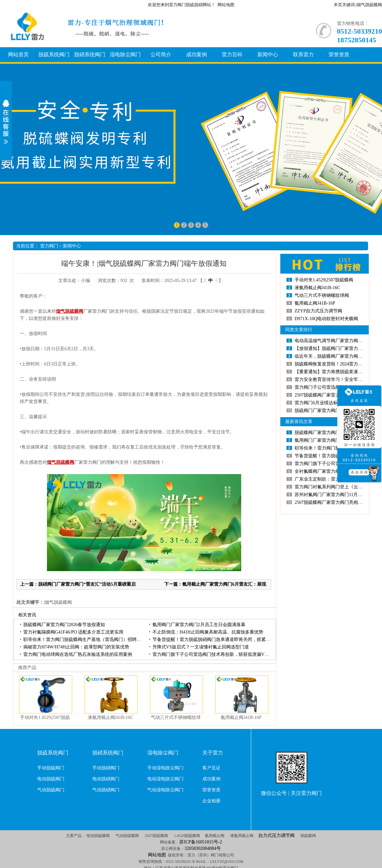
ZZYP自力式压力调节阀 (318, 311)
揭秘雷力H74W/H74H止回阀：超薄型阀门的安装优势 (76, 647)
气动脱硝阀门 (106, 790)
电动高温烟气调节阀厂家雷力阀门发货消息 (338, 341)
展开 (6, 122)
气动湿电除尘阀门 (165, 790)
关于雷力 (213, 753)
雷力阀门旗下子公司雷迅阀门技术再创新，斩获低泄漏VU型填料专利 (221, 654)
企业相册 (211, 801)
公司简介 (161, 54)
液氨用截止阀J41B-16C (111, 717)
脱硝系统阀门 (90, 54)
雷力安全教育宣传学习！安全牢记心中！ (335, 380)
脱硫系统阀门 (54, 54)
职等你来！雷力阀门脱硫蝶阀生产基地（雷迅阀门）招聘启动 (84, 640)
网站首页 (18, 54)
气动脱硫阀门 (51, 790)
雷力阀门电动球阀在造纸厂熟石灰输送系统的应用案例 (78, 654)
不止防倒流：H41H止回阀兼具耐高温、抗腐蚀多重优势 (208, 632)
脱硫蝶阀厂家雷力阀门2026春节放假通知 (64, 625)
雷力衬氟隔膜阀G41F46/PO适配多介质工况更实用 (73, 632)
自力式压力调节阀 (276, 835)
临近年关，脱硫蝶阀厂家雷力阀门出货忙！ (338, 356)
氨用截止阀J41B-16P (241, 717)
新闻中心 (268, 54)
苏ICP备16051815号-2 (201, 842)
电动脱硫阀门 (51, 779)
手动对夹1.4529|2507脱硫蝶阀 (324, 280)
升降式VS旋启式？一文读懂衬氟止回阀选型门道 (201, 647)
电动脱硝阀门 (106, 779)
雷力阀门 (49, 246)
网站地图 (226, 5)
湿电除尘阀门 (125, 54)
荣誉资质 (339, 54)
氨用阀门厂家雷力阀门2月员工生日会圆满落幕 (199, 625)
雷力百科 (232, 54)
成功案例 (197, 54)
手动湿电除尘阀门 (165, 768)
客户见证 (211, 768)
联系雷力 (303, 54)
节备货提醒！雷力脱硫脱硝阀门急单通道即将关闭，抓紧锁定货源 (218, 640)
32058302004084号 (203, 848)
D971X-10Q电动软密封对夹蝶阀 (326, 319)
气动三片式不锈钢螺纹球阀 (322, 295)
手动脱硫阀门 (51, 768)
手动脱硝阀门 (106, 768)
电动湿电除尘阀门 (165, 779)
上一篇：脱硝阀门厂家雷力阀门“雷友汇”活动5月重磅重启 (78, 584)
